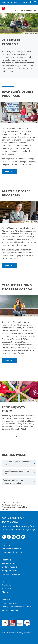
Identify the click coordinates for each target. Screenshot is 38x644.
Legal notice (16, 505)
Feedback (5, 505)
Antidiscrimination (10, 610)
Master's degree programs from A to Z (17, 472)
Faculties (6, 589)
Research (6, 560)
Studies (5, 545)
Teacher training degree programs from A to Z (13, 482)
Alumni (5, 592)
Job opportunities (9, 570)
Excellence (6, 585)
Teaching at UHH (9, 563)
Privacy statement (8, 507)
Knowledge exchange (11, 574)
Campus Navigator (10, 603)
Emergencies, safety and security (16, 607)
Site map (5, 509)
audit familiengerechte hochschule (5, 623)
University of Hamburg (11, 2)
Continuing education (11, 552)
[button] (25, 2)
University (6, 582)
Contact (5, 600)
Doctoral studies (9, 567)
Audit (11, 621)
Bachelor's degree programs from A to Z (17, 463)
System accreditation (27, 622)
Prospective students (11, 549)
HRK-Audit (19, 622)
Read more (10, 172)
